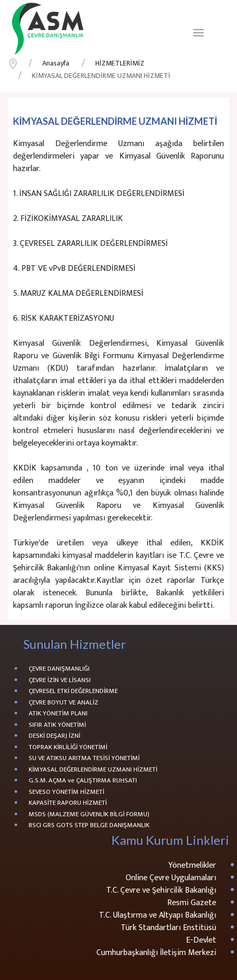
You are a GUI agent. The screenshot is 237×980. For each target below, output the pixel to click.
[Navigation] (198, 33)
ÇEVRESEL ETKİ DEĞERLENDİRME (73, 691)
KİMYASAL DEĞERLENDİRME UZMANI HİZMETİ (93, 770)
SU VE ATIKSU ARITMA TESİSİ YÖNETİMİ (84, 759)
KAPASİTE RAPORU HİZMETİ (68, 803)
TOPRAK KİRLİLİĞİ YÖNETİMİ (68, 748)
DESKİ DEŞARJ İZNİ (54, 736)
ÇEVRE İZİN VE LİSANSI (60, 681)
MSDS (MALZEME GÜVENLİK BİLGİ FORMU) (89, 815)
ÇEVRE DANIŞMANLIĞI (59, 669)
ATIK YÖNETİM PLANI (58, 714)
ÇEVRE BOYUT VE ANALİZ (64, 703)
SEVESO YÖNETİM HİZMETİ (66, 792)
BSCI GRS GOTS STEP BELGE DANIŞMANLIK (89, 826)
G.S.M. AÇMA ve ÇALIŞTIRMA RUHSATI (83, 781)
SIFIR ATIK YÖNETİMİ (57, 725)
